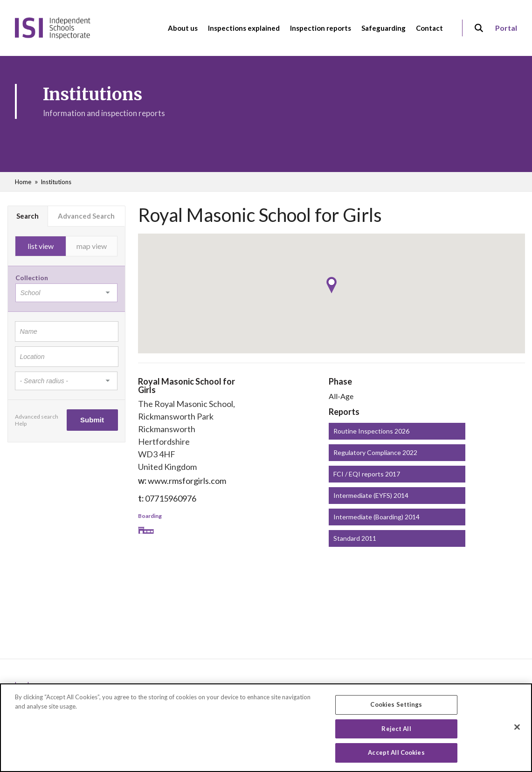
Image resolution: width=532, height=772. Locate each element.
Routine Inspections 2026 (371, 431)
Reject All (396, 729)
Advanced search (37, 417)
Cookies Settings (396, 705)
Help (21, 424)
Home (23, 182)
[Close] (517, 728)
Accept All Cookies (396, 753)
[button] (332, 285)
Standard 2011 (355, 538)
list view (41, 246)
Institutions (56, 182)
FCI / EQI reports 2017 (367, 474)
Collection (32, 278)
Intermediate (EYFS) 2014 (371, 495)
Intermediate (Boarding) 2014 (377, 517)
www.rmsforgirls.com (187, 481)
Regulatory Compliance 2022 (375, 452)
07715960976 (171, 498)
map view (92, 246)
